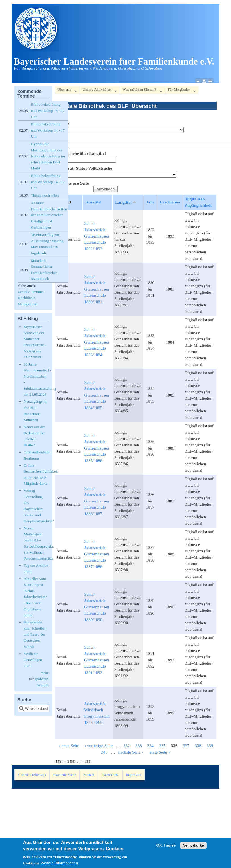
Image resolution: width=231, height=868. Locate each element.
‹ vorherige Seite (99, 746)
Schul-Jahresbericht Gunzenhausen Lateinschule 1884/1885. (97, 395)
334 (151, 746)
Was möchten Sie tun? (141, 91)
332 (127, 746)
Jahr (150, 202)
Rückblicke (27, 298)
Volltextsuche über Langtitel (80, 154)
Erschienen (170, 202)
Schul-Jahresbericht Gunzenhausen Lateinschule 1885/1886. (97, 448)
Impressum (134, 775)
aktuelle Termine (31, 292)
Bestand (62, 124)
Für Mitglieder (180, 91)
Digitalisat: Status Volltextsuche (83, 168)
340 (105, 752)
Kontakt (89, 775)
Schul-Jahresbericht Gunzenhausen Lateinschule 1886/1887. (97, 501)
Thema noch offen (45, 195)
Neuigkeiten (28, 304)
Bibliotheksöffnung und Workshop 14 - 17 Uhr (48, 110)
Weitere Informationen (60, 864)
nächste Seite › (131, 752)
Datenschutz (110, 775)
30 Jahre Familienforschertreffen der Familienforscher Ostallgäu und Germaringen (49, 215)
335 (162, 746)
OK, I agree (166, 847)
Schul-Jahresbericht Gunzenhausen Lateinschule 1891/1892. (97, 660)
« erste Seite (69, 746)
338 (198, 746)
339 (210, 746)
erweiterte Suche (65, 775)
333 (139, 746)
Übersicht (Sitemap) (32, 775)
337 (186, 746)
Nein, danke (193, 847)
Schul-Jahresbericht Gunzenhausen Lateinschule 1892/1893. (97, 236)
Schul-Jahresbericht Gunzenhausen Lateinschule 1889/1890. (97, 607)
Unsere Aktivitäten (98, 91)
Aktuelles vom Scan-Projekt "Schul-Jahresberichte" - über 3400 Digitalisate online (35, 597)
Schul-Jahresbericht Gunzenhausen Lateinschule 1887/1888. (97, 554)
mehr (44, 673)
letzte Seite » (159, 752)
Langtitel (126, 202)
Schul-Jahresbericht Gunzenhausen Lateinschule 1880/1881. (97, 289)
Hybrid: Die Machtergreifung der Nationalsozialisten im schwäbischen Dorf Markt (48, 156)
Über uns (66, 91)
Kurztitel (93, 202)
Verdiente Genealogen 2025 (33, 660)
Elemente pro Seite (72, 183)
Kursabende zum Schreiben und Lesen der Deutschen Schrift (35, 634)
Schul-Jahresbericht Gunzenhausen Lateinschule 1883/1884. (97, 342)
